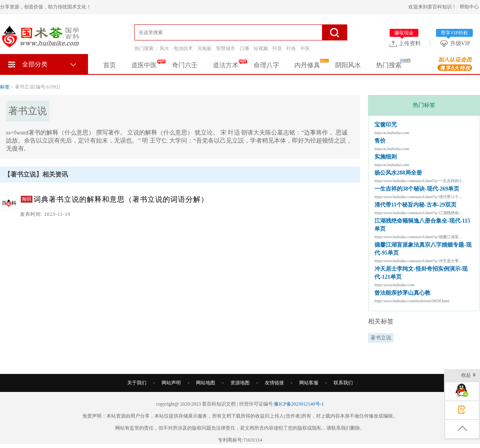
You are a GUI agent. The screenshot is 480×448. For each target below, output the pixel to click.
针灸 (291, 48)
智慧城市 (226, 48)
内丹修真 (307, 65)
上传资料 (405, 43)
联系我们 (343, 383)
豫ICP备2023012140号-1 (299, 404)
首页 (110, 65)
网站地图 (206, 383)
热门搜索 (389, 65)
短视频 (261, 48)
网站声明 (171, 383)
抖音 (277, 48)
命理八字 (266, 65)
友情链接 (274, 383)
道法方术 (226, 65)
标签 (5, 87)
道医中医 (144, 65)
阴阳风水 (348, 65)
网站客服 (309, 383)
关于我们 (137, 383)
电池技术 (183, 48)
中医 (305, 48)
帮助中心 (469, 7)
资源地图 (240, 383)
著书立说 (381, 338)
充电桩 (204, 48)
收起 (469, 376)
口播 (244, 48)
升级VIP (456, 43)
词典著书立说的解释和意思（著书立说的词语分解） (121, 199)
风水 (164, 48)
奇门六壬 (185, 65)
